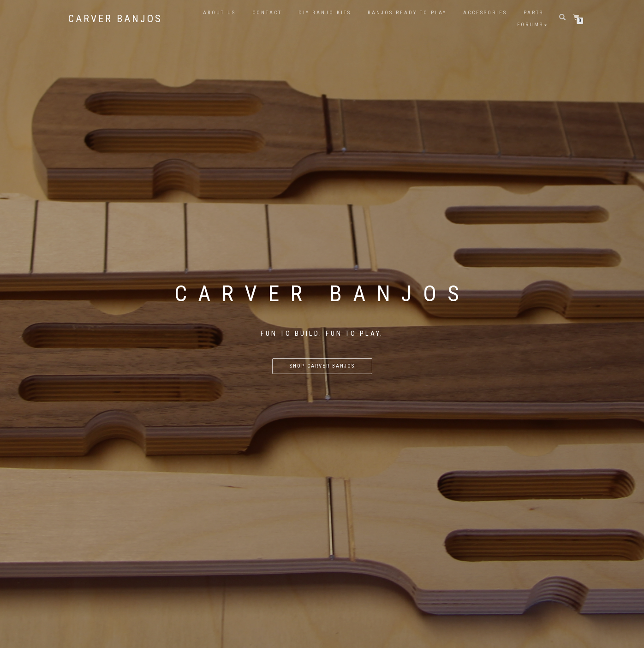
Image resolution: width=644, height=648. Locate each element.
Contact (267, 13)
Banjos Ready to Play (407, 13)
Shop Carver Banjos (322, 366)
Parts (534, 13)
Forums (530, 25)
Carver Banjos (115, 19)
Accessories (485, 13)
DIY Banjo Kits (325, 13)
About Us (219, 13)
